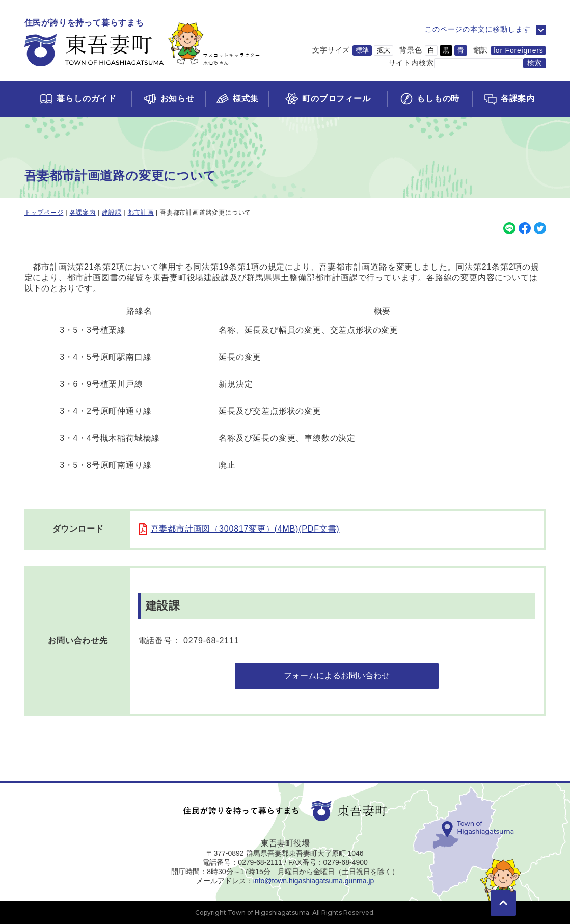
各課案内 (83, 213)
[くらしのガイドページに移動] (78, 99)
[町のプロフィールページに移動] (328, 99)
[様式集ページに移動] (237, 99)
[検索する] (535, 63)
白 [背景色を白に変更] (431, 50)
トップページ (44, 213)
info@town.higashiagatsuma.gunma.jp (314, 881)
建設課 (112, 213)
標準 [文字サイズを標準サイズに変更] (362, 50)
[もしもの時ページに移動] (429, 99)
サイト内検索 (411, 63)
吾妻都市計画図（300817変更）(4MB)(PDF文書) (245, 529)
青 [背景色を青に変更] (461, 50)
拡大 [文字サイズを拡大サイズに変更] (384, 50)
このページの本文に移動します (478, 29)
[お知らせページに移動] (168, 99)
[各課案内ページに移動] (509, 99)
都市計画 (141, 213)
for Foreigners (518, 50)
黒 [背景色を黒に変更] (446, 50)
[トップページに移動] (142, 43)
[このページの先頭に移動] (503, 888)
